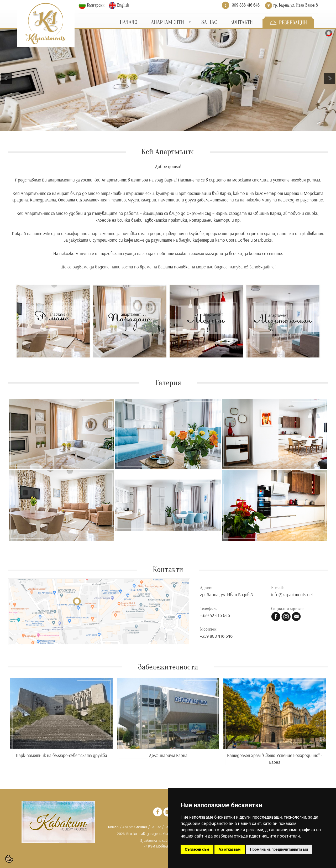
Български (96, 5)
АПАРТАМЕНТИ (167, 22)
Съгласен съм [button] (197, 849)
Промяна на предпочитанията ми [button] (279, 849)
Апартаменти (135, 827)
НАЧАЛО (129, 22)
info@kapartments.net (292, 594)
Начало (113, 827)
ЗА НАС (209, 22)
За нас (156, 827)
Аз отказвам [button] (230, 849)
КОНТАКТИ (241, 22)
